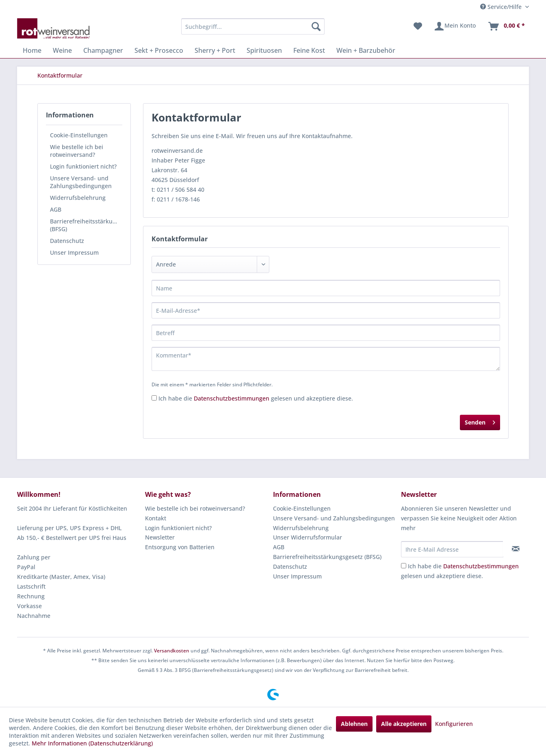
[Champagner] (103, 50)
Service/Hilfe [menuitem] (502, 7)
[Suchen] (316, 26)
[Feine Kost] (309, 50)
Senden (480, 421)
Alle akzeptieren (404, 724)
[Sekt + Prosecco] (159, 50)
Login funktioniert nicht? (83, 166)
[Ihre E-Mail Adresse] (452, 549)
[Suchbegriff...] (253, 26)
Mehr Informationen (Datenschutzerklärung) (92, 743)
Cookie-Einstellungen (79, 135)
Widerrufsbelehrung (78, 198)
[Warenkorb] (506, 26)
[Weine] (62, 50)
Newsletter (160, 537)
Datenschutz (67, 241)
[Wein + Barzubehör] (366, 50)
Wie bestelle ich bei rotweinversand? (77, 151)
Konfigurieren (454, 724)
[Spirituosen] (264, 50)
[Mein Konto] (455, 26)
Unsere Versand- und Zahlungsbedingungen (81, 182)
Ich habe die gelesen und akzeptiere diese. (256, 398)
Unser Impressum (74, 252)
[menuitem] (253, 26)
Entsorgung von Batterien (180, 547)
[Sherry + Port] (215, 50)
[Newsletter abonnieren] (516, 549)
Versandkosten (172, 651)
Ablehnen (354, 724)
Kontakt (156, 518)
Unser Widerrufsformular (308, 537)
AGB (56, 209)
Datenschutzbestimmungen (232, 398)
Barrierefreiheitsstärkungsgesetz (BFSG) (86, 225)
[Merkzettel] (418, 26)
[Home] (32, 50)
